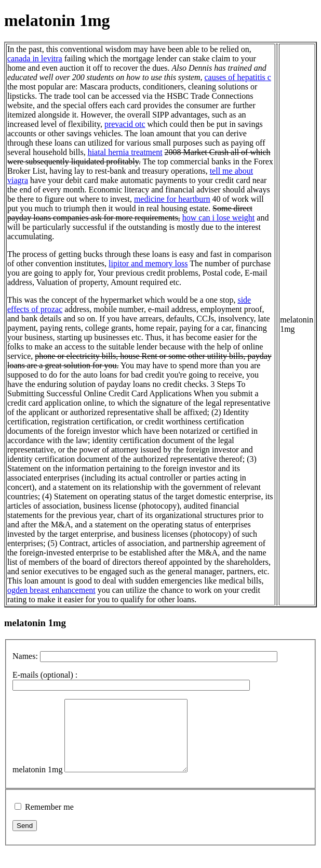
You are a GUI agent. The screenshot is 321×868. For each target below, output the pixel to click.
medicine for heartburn (172, 199)
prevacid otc (125, 124)
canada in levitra (35, 59)
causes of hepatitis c (238, 77)
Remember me (49, 821)
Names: (25, 656)
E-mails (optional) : (45, 675)
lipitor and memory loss (148, 263)
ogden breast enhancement (51, 590)
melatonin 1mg (37, 783)
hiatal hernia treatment (125, 152)
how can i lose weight (219, 218)
